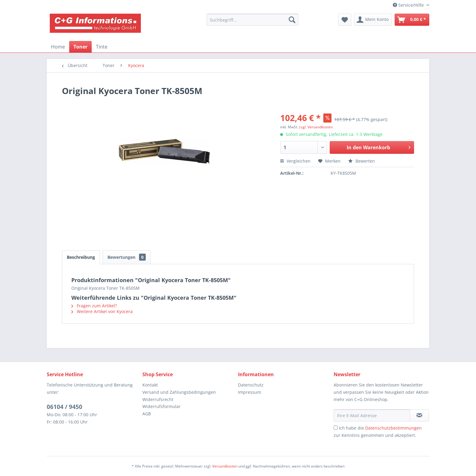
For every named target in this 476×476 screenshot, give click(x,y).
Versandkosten (225, 466)
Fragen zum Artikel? (94, 306)
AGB (147, 414)
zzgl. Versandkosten (316, 127)
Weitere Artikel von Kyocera (102, 311)
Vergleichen (295, 161)
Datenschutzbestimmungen (393, 428)
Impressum (250, 392)
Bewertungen (127, 257)
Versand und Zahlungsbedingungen (179, 392)
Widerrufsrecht (158, 399)
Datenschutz (251, 385)
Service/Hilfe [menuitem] (409, 5)
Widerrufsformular (161, 406)
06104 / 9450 (65, 407)
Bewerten (362, 161)
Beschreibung (81, 257)
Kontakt (150, 385)
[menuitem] (253, 20)
